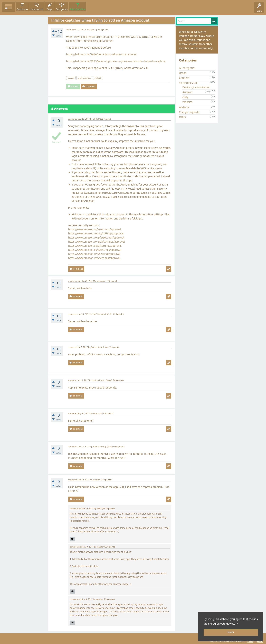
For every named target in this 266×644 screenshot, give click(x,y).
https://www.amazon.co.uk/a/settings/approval (96, 242)
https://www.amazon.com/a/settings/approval (96, 233)
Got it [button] (231, 632)
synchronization (84, 78)
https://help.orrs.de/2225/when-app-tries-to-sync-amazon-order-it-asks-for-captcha (116, 61)
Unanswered (37, 9)
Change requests (189, 112)
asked (69, 30)
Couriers (184, 78)
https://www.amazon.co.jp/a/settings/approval (96, 237)
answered (73, 119)
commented (75, 509)
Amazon (91, 30)
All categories (187, 68)
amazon (71, 78)
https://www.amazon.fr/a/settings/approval (94, 254)
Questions (22, 9)
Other (183, 117)
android (98, 78)
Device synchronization (196, 87)
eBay (185, 97)
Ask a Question (78, 9)
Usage (183, 73)
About (260, 641)
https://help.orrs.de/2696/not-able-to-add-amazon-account (101, 54)
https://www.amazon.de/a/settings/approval (95, 246)
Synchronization (189, 83)
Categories (62, 9)
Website (187, 102)
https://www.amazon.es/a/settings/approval (95, 250)
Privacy (250, 641)
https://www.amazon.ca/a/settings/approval (95, 229)
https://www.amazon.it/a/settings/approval (94, 258)
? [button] (237, 624)
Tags (50, 9)
